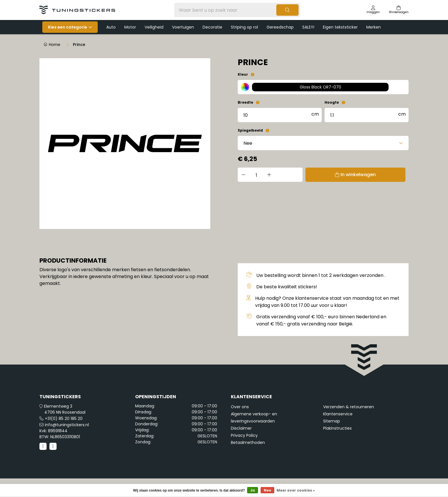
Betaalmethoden (248, 442)
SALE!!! (308, 27)
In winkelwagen (330, 175)
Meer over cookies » (296, 490)
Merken (374, 27)
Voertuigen (183, 27)
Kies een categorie (68, 27)
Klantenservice (338, 414)
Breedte (245, 102)
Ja (253, 490)
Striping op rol (244, 27)
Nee (267, 490)
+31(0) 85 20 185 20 (64, 418)
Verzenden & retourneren (349, 407)
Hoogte (332, 102)
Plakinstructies (337, 428)
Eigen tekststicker (340, 27)
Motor (130, 27)
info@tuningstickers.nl (67, 425)
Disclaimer (241, 428)
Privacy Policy (244, 435)
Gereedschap (280, 27)
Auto (111, 27)
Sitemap (332, 421)
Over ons (240, 407)
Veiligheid (154, 27)
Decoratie (212, 27)
